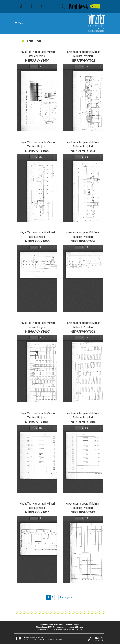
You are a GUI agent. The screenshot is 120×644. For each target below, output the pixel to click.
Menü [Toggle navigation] (19, 23)
